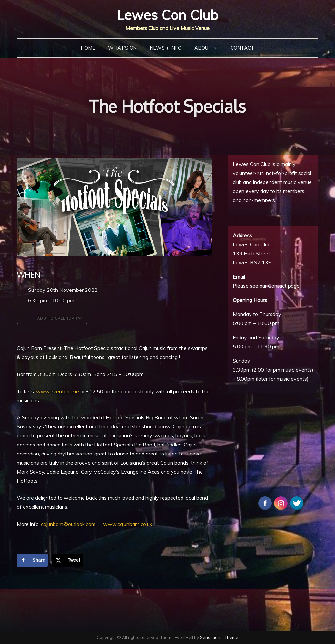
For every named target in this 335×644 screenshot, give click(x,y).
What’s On (122, 48)
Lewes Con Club (167, 15)
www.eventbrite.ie (58, 391)
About (203, 48)
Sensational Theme (219, 637)
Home (88, 48)
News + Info (166, 48)
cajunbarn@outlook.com (68, 524)
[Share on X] (68, 560)
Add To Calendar (52, 318)
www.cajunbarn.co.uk (128, 524)
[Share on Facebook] (32, 560)
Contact (242, 48)
